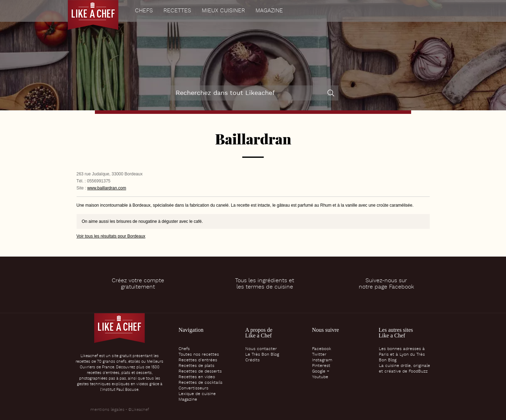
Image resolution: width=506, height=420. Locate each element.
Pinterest (321, 366)
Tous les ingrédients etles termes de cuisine (265, 284)
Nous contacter (261, 349)
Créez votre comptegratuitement (138, 284)
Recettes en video (197, 377)
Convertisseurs (193, 388)
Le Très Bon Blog (262, 355)
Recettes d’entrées (198, 360)
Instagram (322, 360)
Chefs (144, 11)
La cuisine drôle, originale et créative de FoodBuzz (404, 369)
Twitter (319, 355)
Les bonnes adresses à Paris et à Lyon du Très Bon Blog (402, 355)
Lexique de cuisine (197, 394)
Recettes (177, 11)
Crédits (252, 360)
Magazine (269, 11)
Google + (321, 371)
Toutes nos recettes (199, 355)
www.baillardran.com (107, 188)
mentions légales (107, 410)
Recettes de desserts (200, 371)
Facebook (322, 349)
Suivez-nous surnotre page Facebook (386, 284)
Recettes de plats (196, 366)
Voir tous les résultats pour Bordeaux (111, 236)
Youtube (320, 377)
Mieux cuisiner (223, 11)
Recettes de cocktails (200, 383)
